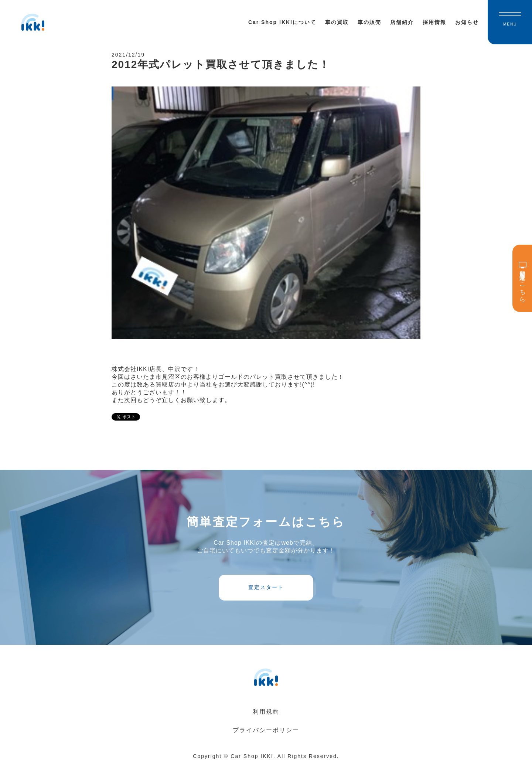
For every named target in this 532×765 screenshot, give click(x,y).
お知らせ (467, 22)
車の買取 (337, 22)
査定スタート (266, 587)
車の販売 (369, 22)
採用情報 (434, 22)
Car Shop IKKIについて (282, 22)
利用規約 (266, 712)
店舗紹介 (402, 22)
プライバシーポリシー (266, 730)
